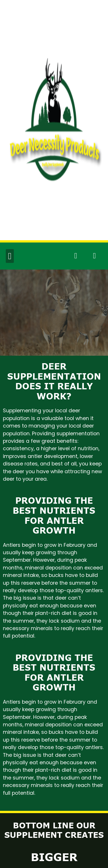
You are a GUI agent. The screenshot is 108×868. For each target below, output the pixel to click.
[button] (10, 256)
